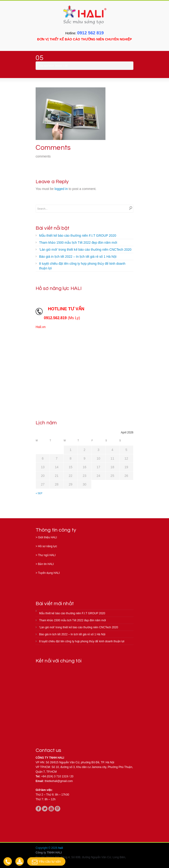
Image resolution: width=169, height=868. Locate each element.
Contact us (48, 750)
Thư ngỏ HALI (47, 555)
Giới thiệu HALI (47, 537)
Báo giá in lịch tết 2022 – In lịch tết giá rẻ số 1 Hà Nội (78, 257)
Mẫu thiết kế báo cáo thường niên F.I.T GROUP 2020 (78, 236)
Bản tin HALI (46, 564)
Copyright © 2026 (47, 848)
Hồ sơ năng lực (47, 546)
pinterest (57, 809)
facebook (38, 809)
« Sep (39, 493)
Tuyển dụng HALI (49, 573)
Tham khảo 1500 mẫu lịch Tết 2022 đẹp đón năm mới (78, 243)
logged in (61, 189)
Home (59, 66)
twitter (45, 809)
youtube (51, 809)
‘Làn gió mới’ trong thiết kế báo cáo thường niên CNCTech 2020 (85, 250)
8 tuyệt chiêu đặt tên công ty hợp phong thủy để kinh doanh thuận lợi (82, 266)
